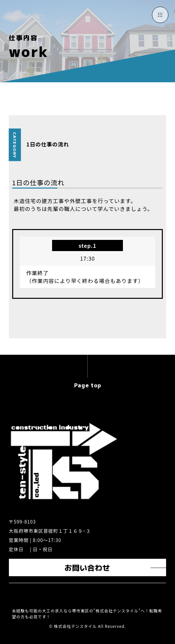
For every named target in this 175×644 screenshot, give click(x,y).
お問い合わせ (87, 567)
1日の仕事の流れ (48, 144)
